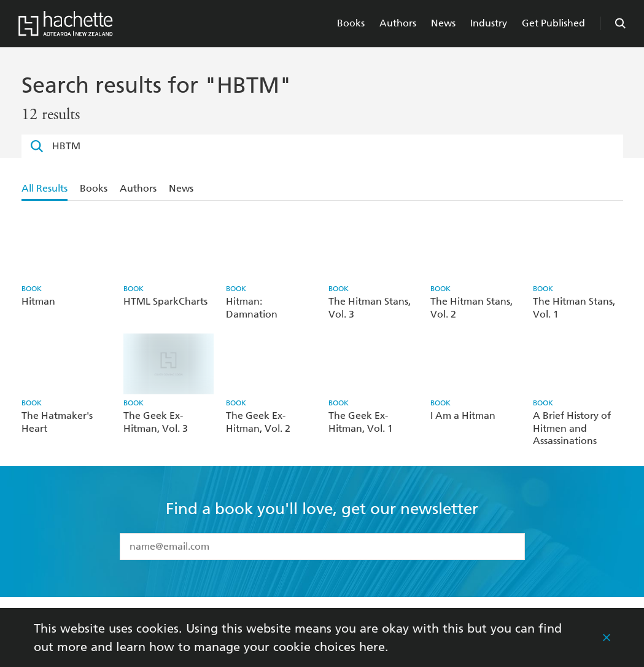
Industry (489, 23)
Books (351, 23)
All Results (45, 188)
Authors (398, 23)
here (372, 647)
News (443, 23)
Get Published (553, 23)
